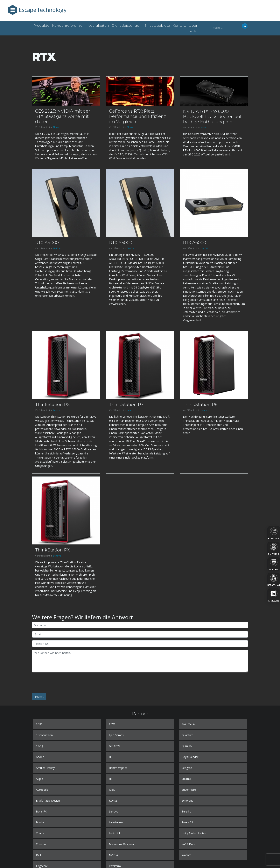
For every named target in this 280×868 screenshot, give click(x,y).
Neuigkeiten (98, 26)
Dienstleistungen (127, 26)
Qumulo (187, 746)
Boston (41, 822)
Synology (187, 801)
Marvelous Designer (122, 844)
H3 (111, 757)
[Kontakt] (274, 533)
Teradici (187, 811)
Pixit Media (189, 724)
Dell (38, 855)
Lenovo (57, 410)
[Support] (274, 549)
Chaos (40, 833)
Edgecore (42, 866)
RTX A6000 (195, 243)
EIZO (112, 724)
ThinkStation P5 (52, 404)
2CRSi (40, 724)
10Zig (39, 746)
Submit (39, 696)
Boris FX (41, 811)
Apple (39, 779)
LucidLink (115, 833)
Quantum (188, 735)
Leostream (116, 822)
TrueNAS (187, 822)
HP (111, 779)
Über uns (193, 28)
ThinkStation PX (52, 550)
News (56, 127)
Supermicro (189, 790)
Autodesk (42, 790)
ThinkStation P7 (126, 404)
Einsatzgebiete (157, 26)
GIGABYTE (115, 746)
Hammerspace (118, 768)
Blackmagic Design (48, 801)
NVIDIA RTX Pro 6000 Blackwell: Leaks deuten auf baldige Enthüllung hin (212, 116)
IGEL (112, 790)
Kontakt (179, 26)
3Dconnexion (44, 735)
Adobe (40, 757)
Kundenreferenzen (68, 26)
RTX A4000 (47, 243)
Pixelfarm (115, 866)
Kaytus (113, 801)
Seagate (187, 768)
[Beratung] (274, 580)
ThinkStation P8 (200, 404)
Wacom (186, 855)
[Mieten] (274, 564)
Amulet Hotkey (45, 768)
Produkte (41, 26)
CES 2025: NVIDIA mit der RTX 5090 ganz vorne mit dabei (63, 116)
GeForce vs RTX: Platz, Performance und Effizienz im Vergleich (137, 116)
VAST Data (188, 844)
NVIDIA (57, 248)
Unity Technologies (194, 833)
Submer (186, 779)
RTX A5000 (121, 243)
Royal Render (190, 757)
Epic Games (116, 735)
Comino (41, 844)
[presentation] (62, 683)
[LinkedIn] (274, 595)
